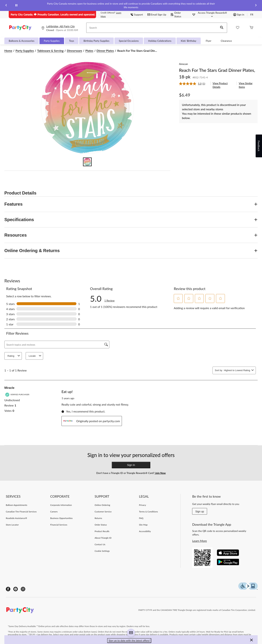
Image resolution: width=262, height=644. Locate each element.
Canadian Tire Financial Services (21, 512)
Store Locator (12, 525)
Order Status (176, 14)
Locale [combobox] (35, 356)
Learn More (200, 541)
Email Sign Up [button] (157, 14)
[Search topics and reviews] (57, 345)
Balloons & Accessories (22, 41)
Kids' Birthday (189, 41)
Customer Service (103, 512)
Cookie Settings (102, 551)
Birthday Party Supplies (96, 41)
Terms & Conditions (148, 512)
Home (8, 51)
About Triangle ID (103, 538)
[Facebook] (8, 589)
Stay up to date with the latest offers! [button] (129, 640)
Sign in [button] (239, 14)
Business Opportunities (61, 518)
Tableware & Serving (50, 51)
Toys (72, 41)
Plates (89, 51)
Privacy (143, 505)
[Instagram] (23, 589)
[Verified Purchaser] (18, 395)
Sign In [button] (131, 465)
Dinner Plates (105, 51)
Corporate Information (61, 505)
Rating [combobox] (14, 356)
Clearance (226, 41)
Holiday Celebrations (160, 41)
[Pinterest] (16, 589)
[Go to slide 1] (87, 162)
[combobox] (237, 370)
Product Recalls (102, 531)
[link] (194, 84)
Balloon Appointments (17, 505)
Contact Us (100, 544)
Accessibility (145, 531)
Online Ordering (102, 505)
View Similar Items (246, 85)
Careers (54, 512)
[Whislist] (238, 28)
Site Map (143, 525)
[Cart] (251, 28)
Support (137, 14)
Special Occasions (129, 41)
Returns (98, 518)
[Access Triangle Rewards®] (212, 15)
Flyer (209, 41)
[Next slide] (256, 6)
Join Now (160, 473)
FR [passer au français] (252, 14)
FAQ (141, 518)
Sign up (200, 511)
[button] (222, 28)
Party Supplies (52, 41)
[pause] (16, 5)
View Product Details (220, 85)
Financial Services (59, 525)
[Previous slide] (6, 6)
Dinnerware (74, 51)
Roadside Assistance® (16, 518)
